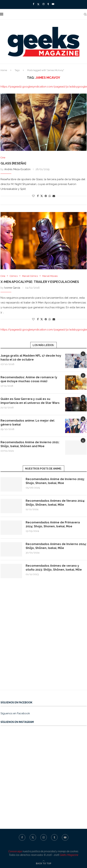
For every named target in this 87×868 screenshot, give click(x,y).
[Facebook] (33, 4)
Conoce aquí (15, 851)
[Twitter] (38, 4)
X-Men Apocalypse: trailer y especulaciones (40, 282)
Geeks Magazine (69, 855)
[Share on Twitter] (42, 196)
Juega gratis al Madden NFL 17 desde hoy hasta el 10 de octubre (31, 358)
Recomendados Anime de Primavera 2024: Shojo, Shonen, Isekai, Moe (53, 524)
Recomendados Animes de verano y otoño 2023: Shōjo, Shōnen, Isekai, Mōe (54, 568)
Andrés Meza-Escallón (17, 169)
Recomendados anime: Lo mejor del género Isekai (27, 423)
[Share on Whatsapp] (50, 196)
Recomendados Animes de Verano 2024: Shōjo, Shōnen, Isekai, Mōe (55, 503)
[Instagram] (43, 4)
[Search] (85, 14)
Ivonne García (12, 288)
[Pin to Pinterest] (46, 196)
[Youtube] (53, 4)
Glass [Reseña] (13, 163)
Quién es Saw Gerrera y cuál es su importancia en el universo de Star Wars (30, 401)
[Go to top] (44, 863)
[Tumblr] (48, 4)
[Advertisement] (43, 638)
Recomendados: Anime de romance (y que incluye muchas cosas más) (29, 379)
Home (4, 70)
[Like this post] (33, 196)
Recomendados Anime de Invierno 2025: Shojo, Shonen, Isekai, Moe (55, 481)
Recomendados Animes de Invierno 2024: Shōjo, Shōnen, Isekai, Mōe (56, 546)
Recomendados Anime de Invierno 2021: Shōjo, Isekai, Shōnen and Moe (30, 444)
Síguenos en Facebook (15, 713)
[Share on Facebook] (38, 196)
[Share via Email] (54, 196)
